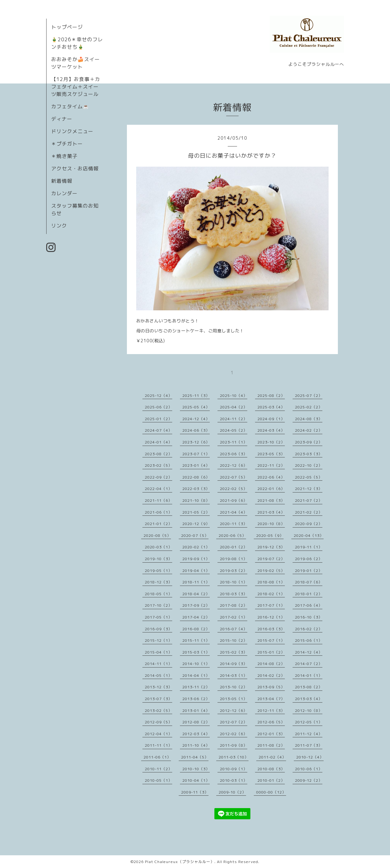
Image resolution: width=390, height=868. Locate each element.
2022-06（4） (271, 477)
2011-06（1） (157, 757)
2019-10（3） (159, 559)
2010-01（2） (271, 780)
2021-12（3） (309, 489)
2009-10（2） (232, 792)
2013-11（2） (196, 687)
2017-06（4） (309, 605)
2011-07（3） (309, 745)
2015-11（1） (196, 640)
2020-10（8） (271, 524)
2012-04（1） (159, 734)
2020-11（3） (234, 524)
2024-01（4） (159, 442)
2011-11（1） (159, 745)
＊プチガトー (67, 144)
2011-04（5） (195, 757)
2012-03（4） (196, 734)
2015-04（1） (159, 652)
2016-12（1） (271, 617)
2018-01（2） (309, 594)
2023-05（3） (271, 454)
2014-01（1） (309, 675)
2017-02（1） (234, 617)
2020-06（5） (232, 535)
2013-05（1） (234, 699)
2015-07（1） (271, 640)
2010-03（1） (234, 780)
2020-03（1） (159, 547)
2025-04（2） (234, 407)
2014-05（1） (159, 675)
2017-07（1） (271, 605)
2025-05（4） (196, 407)
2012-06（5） (271, 722)
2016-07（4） (234, 629)
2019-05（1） (159, 571)
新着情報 (62, 181)
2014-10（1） (196, 664)
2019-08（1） (234, 559)
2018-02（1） (271, 594)
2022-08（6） (196, 477)
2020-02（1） (196, 547)
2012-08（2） (196, 722)
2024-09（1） (271, 419)
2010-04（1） (196, 780)
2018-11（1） (196, 582)
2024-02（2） (309, 430)
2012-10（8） (309, 711)
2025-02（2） (309, 407)
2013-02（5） (159, 711)
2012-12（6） (234, 711)
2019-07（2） (271, 559)
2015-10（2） (234, 640)
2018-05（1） (159, 594)
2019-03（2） (234, 571)
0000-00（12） (271, 792)
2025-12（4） (159, 396)
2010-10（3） (196, 769)
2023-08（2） (159, 454)
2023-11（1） (234, 442)
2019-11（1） (309, 547)
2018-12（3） (159, 582)
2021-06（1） (159, 512)
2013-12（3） (159, 687)
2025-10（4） (234, 396)
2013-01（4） (196, 711)
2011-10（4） (196, 745)
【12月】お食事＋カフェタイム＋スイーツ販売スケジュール (76, 87)
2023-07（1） (196, 454)
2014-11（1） (159, 664)
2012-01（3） (271, 734)
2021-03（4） (271, 512)
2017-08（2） (234, 605)
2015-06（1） (309, 640)
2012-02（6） (234, 734)
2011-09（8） (234, 745)
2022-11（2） (271, 465)
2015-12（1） (159, 640)
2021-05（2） (196, 512)
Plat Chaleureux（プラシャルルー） (180, 862)
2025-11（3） (196, 396)
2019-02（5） (271, 571)
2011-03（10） (234, 757)
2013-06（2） (196, 699)
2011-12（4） (309, 734)
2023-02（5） (159, 465)
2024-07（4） (159, 430)
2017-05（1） (159, 617)
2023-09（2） (309, 442)
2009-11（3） (195, 792)
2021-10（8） (196, 500)
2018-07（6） (309, 582)
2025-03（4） (271, 407)
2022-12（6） (234, 465)
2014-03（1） (234, 675)
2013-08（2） (309, 687)
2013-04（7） (271, 699)
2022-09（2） (159, 477)
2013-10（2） (234, 687)
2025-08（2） (271, 396)
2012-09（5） (159, 722)
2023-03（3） (309, 454)
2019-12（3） (271, 547)
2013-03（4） (309, 699)
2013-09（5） (271, 687)
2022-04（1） (159, 489)
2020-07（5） (195, 535)
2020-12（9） (196, 524)
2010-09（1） (234, 769)
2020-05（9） (270, 535)
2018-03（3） (234, 594)
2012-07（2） (234, 722)
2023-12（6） (196, 442)
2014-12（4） (309, 652)
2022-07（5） (234, 477)
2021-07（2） (309, 500)
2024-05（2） (234, 430)
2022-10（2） (309, 465)
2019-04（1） (196, 571)
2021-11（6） (159, 500)
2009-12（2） (309, 780)
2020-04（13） (309, 535)
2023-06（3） (234, 454)
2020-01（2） (234, 547)
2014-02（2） (271, 675)
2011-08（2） (271, 745)
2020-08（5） (157, 535)
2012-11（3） (271, 711)
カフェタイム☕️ (70, 106)
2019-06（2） (309, 559)
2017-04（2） (196, 617)
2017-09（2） (196, 605)
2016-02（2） (309, 629)
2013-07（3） (159, 699)
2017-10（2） (159, 605)
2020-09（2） (309, 524)
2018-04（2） (196, 594)
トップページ (67, 27)
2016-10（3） (309, 617)
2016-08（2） (196, 629)
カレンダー (64, 193)
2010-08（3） (271, 769)
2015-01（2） (271, 652)
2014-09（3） (234, 664)
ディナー (62, 119)
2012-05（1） (309, 722)
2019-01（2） (309, 571)
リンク (59, 226)
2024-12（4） (196, 419)
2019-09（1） (196, 559)
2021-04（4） (234, 512)
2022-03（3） (196, 489)
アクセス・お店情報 (75, 169)
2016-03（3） (271, 629)
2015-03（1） (196, 652)
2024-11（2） (234, 419)
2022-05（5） (309, 477)
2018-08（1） (271, 582)
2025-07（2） (309, 396)
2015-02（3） (234, 652)
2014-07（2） (309, 664)
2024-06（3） (196, 430)
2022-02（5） (234, 489)
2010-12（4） (310, 757)
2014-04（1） (196, 675)
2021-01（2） (159, 524)
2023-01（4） (196, 465)
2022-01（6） (271, 489)
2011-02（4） (272, 757)
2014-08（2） (271, 664)
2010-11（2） (159, 769)
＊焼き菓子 (64, 156)
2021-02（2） (309, 512)
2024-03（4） (271, 430)
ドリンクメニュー (72, 131)
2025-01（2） (159, 419)
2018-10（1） (234, 582)
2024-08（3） (309, 419)
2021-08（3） (271, 500)
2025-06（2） (159, 407)
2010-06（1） (309, 769)
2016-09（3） (159, 629)
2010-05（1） (159, 780)
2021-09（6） (234, 500)
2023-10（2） (271, 442)
